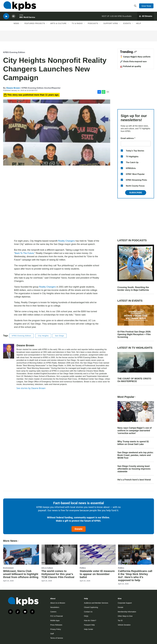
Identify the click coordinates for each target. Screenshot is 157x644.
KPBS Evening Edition (14, 52)
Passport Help (89, 625)
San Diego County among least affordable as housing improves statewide (134, 469)
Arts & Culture (58, 25)
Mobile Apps (55, 620)
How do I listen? (90, 620)
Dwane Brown (13, 88)
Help (139, 25)
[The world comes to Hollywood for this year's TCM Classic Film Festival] (59, 555)
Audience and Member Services (96, 603)
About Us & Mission (58, 603)
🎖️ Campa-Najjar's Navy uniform (135, 57)
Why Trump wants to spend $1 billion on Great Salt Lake (133, 443)
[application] (57, 203)
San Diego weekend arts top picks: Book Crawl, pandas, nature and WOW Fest (136, 455)
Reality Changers (67, 241)
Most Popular (127, 397)
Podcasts (93, 25)
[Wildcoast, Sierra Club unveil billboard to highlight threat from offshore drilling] (21, 555)
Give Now (147, 6)
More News (11, 541)
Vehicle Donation (124, 625)
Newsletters (55, 607)
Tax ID (120, 620)
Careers (53, 612)
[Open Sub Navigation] (21, 25)
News (16, 25)
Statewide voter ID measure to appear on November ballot (97, 574)
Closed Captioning (91, 607)
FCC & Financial (57, 616)
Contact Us (88, 612)
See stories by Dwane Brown (31, 388)
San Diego (59, 336)
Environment (8, 568)
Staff (52, 634)
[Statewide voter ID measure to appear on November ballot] (98, 555)
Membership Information (127, 612)
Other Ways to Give (125, 616)
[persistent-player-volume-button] (13, 18)
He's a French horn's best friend (134, 480)
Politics (83, 568)
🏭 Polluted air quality (131, 66)
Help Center (89, 629)
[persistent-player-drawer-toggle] (146, 18)
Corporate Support (125, 603)
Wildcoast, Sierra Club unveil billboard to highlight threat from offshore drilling (21, 574)
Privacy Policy (56, 629)
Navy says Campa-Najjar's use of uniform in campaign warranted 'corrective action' (135, 431)
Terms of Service (57, 638)
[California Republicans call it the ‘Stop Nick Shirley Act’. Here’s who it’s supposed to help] (136, 555)
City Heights (43, 336)
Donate (79, 529)
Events (127, 25)
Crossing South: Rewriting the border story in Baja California (133, 289)
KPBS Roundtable (125, 18)
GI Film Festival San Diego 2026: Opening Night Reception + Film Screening (134, 334)
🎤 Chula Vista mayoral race (133, 61)
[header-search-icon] (135, 6)
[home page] (19, 6)
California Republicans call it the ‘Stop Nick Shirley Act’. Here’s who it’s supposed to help (135, 576)
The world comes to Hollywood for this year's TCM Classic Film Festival (58, 574)
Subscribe (136, 193)
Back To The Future (24, 253)
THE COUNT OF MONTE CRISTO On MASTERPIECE (134, 380)
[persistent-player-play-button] (6, 18)
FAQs (86, 616)
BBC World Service (27, 19)
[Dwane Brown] (9, 351)
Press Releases (56, 625)
